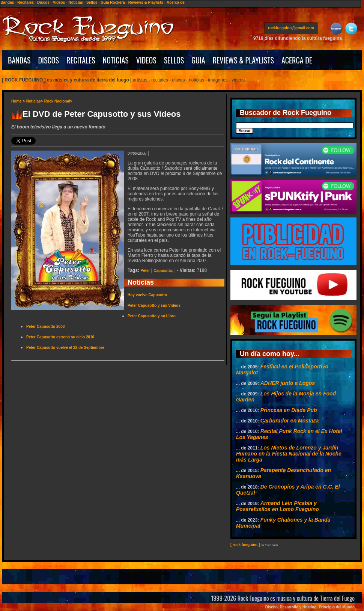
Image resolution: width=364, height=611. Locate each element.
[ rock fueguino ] (245, 545)
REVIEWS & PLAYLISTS (243, 60)
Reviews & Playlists (146, 2)
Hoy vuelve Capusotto (147, 295)
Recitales (26, 2)
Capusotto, (163, 271)
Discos (43, 2)
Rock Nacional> (58, 101)
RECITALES (81, 60)
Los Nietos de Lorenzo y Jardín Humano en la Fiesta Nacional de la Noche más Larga (289, 454)
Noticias (76, 2)
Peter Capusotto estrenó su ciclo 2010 (60, 337)
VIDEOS (146, 60)
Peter (145, 271)
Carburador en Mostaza (290, 421)
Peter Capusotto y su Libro (152, 316)
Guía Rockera (113, 2)
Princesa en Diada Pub (289, 410)
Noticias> (35, 101)
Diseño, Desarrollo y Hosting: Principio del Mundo (310, 607)
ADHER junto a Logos (288, 383)
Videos (59, 2)
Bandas (7, 2)
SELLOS (174, 60)
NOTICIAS (116, 60)
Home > (18, 101)
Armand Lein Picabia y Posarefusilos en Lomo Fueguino (278, 506)
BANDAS (19, 60)
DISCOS (49, 60)
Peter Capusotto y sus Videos (154, 305)
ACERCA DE (297, 60)
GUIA (198, 60)
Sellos (92, 2)
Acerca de (176, 2)
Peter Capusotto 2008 (45, 327)
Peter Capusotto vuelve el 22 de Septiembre (65, 348)
